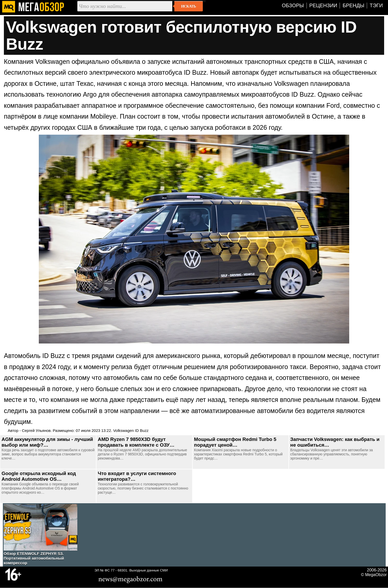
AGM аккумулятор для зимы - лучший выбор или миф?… (47, 442)
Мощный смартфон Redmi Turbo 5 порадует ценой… (235, 442)
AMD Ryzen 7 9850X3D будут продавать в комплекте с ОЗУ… (136, 442)
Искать (188, 6)
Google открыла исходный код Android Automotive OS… (39, 476)
